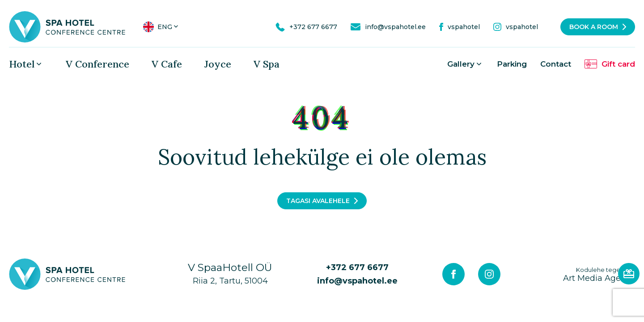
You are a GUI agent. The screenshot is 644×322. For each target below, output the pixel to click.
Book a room (594, 27)
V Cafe (167, 64)
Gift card (618, 64)
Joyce (218, 64)
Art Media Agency (599, 274)
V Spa (267, 64)
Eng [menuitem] (165, 27)
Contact (556, 64)
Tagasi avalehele (318, 201)
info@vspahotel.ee (357, 281)
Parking (512, 64)
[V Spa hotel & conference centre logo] (67, 26)
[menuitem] (161, 27)
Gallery (461, 64)
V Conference (97, 64)
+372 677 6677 (357, 267)
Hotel (22, 64)
